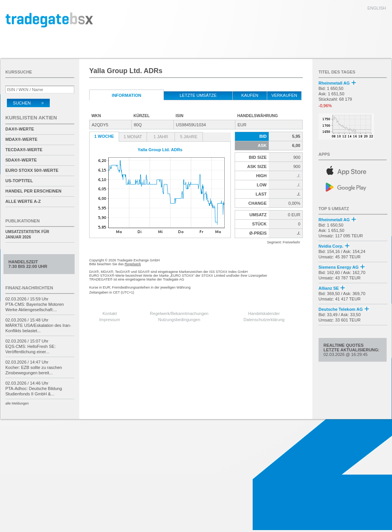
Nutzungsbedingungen (179, 320)
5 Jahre (189, 137)
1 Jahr (161, 137)
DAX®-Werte (20, 129)
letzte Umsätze (198, 95)
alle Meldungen (17, 403)
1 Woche (104, 136)
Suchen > (28, 103)
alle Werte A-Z (23, 201)
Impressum (109, 320)
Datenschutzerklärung (264, 320)
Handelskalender (264, 313)
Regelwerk (133, 264)
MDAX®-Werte (21, 139)
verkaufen (284, 95)
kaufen (250, 95)
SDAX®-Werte (21, 160)
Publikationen (23, 221)
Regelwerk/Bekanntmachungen (179, 313)
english (377, 8)
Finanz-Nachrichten (29, 288)
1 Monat (133, 137)
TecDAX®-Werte (24, 150)
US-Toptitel (19, 181)
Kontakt (110, 313)
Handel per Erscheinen (33, 191)
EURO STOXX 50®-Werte (32, 170)
